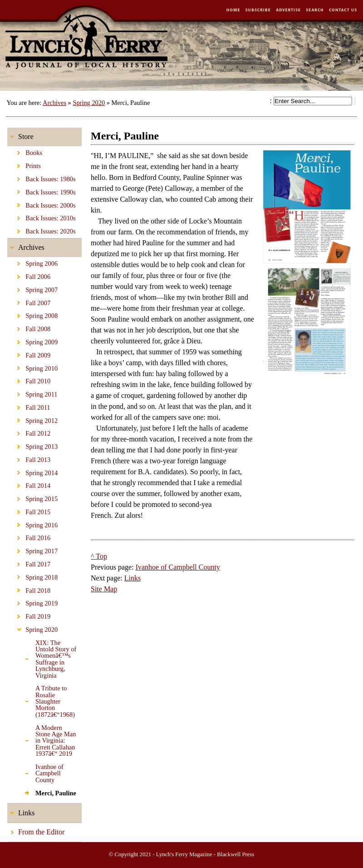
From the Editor (36, 830)
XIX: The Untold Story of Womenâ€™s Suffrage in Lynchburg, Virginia (42, 657)
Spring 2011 (32, 393)
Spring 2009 (32, 341)
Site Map (104, 589)
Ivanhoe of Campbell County (35, 772)
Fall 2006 (29, 275)
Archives (54, 103)
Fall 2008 (29, 327)
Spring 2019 (32, 602)
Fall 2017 (29, 563)
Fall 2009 (29, 354)
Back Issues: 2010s (42, 217)
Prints (24, 164)
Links (21, 810)
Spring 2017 (32, 550)
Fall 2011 (29, 406)
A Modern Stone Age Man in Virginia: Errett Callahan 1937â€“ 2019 (42, 739)
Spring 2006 (32, 262)
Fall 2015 (29, 511)
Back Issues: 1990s (42, 191)
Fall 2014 (29, 484)
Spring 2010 (32, 367)
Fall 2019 (29, 615)
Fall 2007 (29, 302)
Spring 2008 (32, 314)
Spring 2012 (32, 419)
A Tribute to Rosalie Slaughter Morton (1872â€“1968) (41, 700)
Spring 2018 (32, 576)
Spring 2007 (32, 288)
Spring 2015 (32, 497)
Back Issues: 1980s (42, 178)
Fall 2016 (29, 536)
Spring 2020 (89, 103)
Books (25, 151)
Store (20, 134)
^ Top (99, 556)
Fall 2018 (29, 589)
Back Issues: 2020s (42, 230)
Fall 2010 (29, 380)
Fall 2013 (29, 458)
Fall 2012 (29, 432)
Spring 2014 (32, 471)
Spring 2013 (32, 445)
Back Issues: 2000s (42, 203)
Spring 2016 (32, 524)
